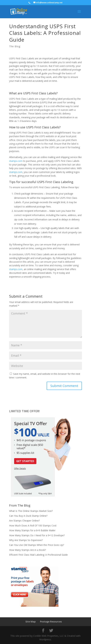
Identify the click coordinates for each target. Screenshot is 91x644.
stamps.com (16, 161)
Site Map (31, 622)
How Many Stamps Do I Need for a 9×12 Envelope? (37, 535)
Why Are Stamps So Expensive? (26, 540)
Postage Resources (51, 622)
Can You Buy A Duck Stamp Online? (28, 516)
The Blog (15, 46)
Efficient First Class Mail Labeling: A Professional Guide (38, 555)
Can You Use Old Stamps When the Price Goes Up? (37, 545)
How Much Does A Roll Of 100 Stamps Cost (33, 526)
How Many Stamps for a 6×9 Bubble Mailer (32, 530)
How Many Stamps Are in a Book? (27, 550)
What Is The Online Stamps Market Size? (31, 511)
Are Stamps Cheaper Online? (24, 521)
